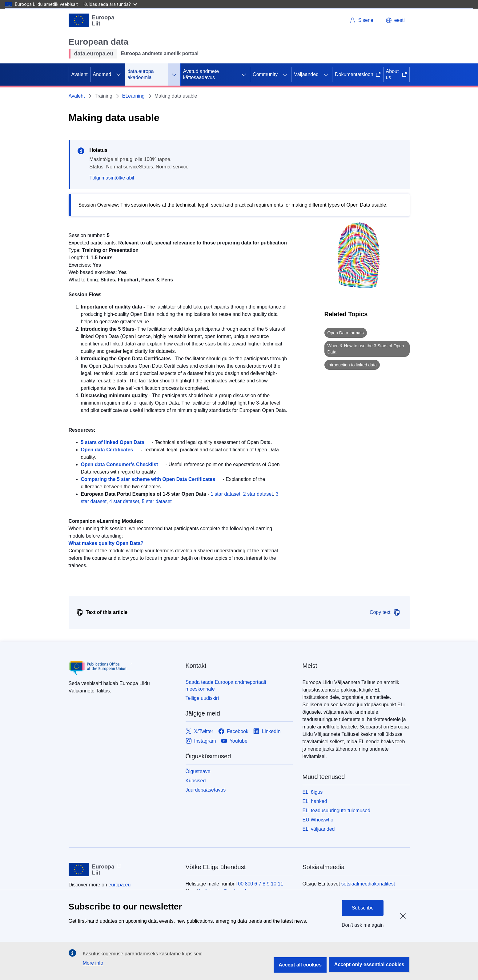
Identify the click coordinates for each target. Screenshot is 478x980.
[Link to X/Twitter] (199, 731)
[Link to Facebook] (233, 731)
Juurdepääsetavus (206, 790)
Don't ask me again (363, 925)
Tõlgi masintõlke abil (112, 178)
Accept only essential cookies (369, 964)
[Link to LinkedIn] (267, 731)
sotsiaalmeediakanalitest (368, 884)
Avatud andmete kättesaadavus (201, 74)
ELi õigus (313, 792)
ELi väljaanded (319, 829)
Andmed (102, 74)
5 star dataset (157, 501)
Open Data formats (346, 333)
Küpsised (196, 781)
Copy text (385, 612)
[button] (395, 20)
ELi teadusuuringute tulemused (337, 811)
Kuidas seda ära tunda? (110, 4)
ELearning (133, 96)
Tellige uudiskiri (202, 698)
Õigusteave (198, 771)
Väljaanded (306, 74)
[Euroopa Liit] (92, 20)
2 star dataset (258, 494)
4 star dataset (124, 501)
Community (265, 74)
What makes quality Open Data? (106, 543)
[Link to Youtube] (234, 741)
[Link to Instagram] (201, 741)
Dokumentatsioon (358, 74)
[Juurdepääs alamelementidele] (118, 75)
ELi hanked (315, 801)
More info (93, 963)
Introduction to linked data (352, 365)
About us (396, 74)
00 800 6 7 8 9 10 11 (261, 884)
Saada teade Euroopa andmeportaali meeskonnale (226, 686)
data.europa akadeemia (141, 74)
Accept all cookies (300, 965)
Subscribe (363, 908)
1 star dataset (225, 494)
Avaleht (80, 74)
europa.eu (119, 885)
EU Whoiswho (318, 820)
